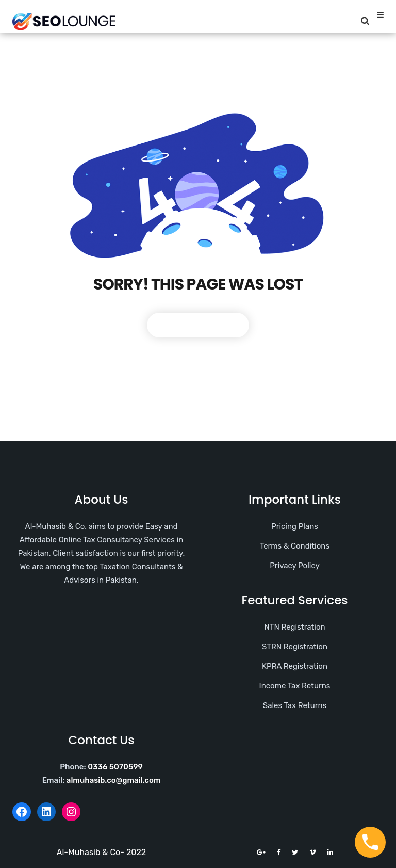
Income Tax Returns (295, 686)
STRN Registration (295, 647)
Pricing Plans (295, 526)
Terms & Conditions (295, 546)
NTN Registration (294, 627)
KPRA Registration (295, 666)
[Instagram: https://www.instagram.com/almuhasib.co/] (71, 812)
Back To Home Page (198, 325)
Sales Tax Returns (295, 705)
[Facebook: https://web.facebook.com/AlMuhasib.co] (22, 812)
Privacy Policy (295, 566)
